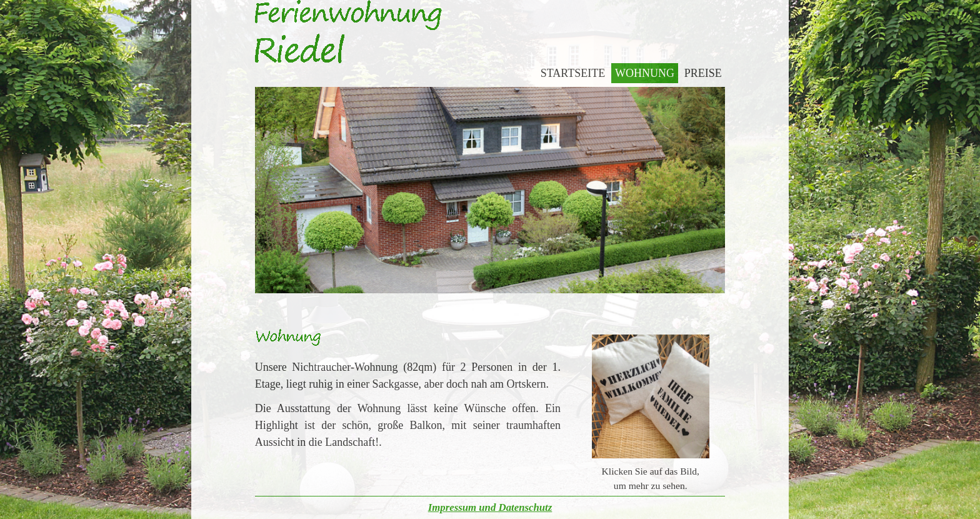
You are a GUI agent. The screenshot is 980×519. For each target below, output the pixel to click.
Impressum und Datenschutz (490, 507)
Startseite (573, 73)
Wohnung (645, 73)
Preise (703, 73)
